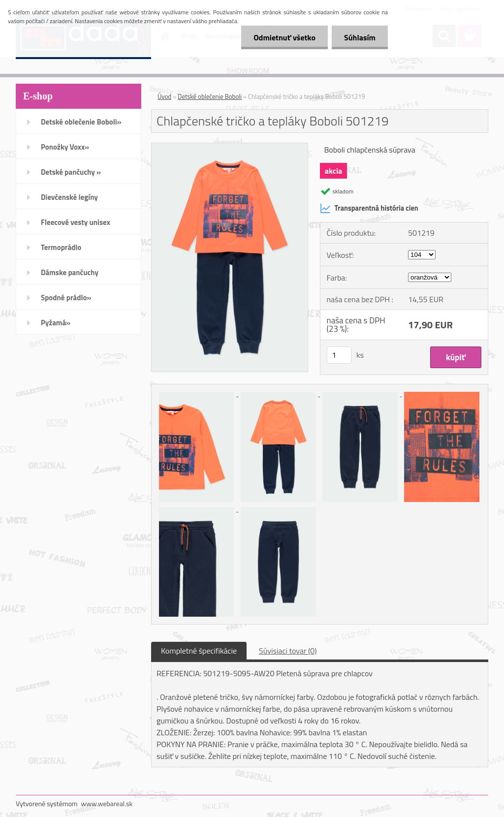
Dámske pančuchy (70, 272)
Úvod (164, 96)
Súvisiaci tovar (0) (288, 651)
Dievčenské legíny (69, 197)
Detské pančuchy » (71, 172)
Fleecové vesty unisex (76, 222)
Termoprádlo (61, 247)
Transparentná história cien (369, 208)
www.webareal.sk (107, 803)
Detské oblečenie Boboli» (81, 122)
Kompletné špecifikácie (199, 651)
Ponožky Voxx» (65, 147)
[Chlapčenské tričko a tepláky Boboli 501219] (230, 147)
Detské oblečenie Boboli (210, 96)
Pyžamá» (56, 323)
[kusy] (339, 355)
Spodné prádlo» (66, 298)
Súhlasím (360, 37)
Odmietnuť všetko (284, 37)
